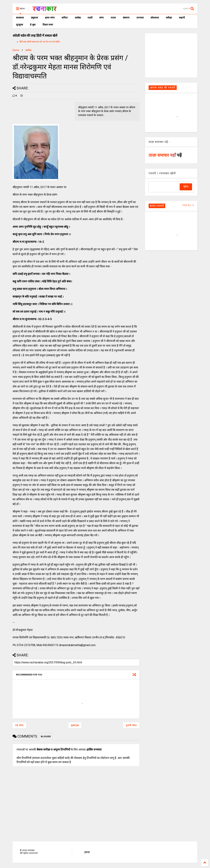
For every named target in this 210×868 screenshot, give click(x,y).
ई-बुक (33, 25)
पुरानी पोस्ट (131, 725)
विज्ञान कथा (48, 25)
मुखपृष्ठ (87, 852)
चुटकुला (20, 25)
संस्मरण (126, 18)
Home (16, 50)
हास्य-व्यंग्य (50, 18)
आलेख (78, 18)
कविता (65, 18)
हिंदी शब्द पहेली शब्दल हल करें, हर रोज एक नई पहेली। (40, 42)
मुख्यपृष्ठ (75, 725)
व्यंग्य (101, 18)
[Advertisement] (171, 55)
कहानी (182, 18)
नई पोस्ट (19, 725)
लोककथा (155, 18)
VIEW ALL (188, 205)
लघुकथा (34, 18)
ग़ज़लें (90, 18)
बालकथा (20, 18)
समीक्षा (169, 18)
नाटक (113, 18)
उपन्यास (140, 18)
